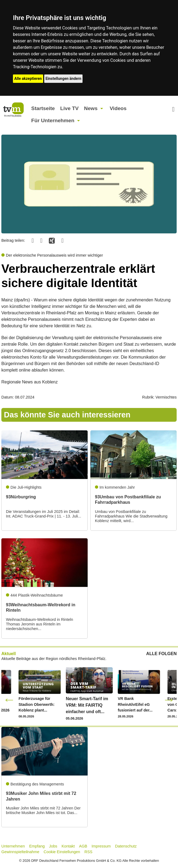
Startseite (43, 108)
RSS (88, 852)
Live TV (69, 108)
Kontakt (68, 846)
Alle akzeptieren (28, 79)
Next (169, 699)
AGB (83, 846)
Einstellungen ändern (64, 79)
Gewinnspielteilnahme (20, 852)
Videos (118, 108)
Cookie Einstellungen (62, 852)
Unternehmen (13, 846)
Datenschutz (126, 846)
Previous (9, 699)
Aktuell (8, 654)
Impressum (101, 846)
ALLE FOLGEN (161, 654)
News (91, 108)
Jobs (53, 846)
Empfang (37, 846)
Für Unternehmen (53, 120)
